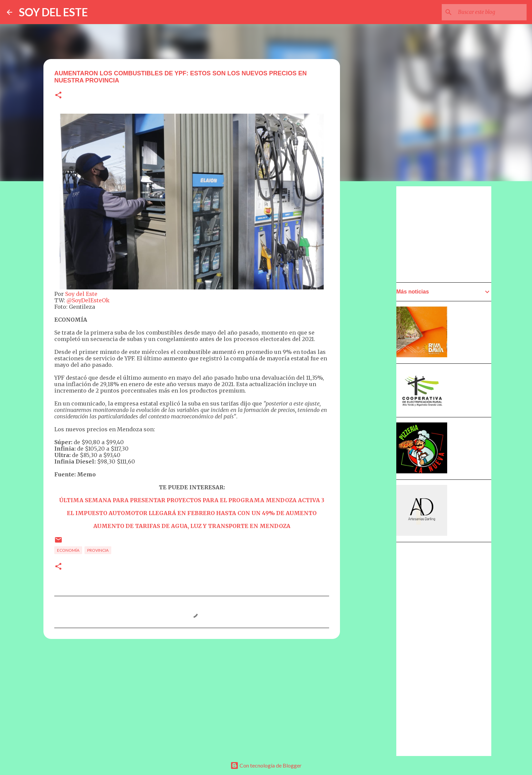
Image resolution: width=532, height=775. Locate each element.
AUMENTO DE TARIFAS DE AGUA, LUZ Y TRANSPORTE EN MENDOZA (192, 526)
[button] (58, 96)
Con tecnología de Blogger (266, 765)
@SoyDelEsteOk (88, 300)
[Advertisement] (373, 379)
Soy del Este (81, 294)
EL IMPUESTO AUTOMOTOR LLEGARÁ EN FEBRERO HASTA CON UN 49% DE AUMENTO (192, 513)
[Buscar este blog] (491, 12)
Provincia (98, 550)
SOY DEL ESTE (53, 12)
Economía (68, 550)
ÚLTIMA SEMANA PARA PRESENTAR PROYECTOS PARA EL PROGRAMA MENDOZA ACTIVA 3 (192, 500)
